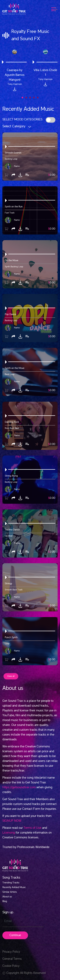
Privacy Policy (11, 952)
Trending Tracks (11, 883)
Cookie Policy (11, 966)
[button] (22, 98)
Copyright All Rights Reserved (24, 973)
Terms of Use (32, 828)
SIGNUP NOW (12, 821)
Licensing (9, 833)
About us (7, 897)
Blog (5, 901)
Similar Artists (10, 892)
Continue (15, 935)
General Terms (12, 959)
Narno (17, 166)
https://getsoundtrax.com (19, 787)
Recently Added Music (14, 887)
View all (11, 676)
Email (8, 921)
